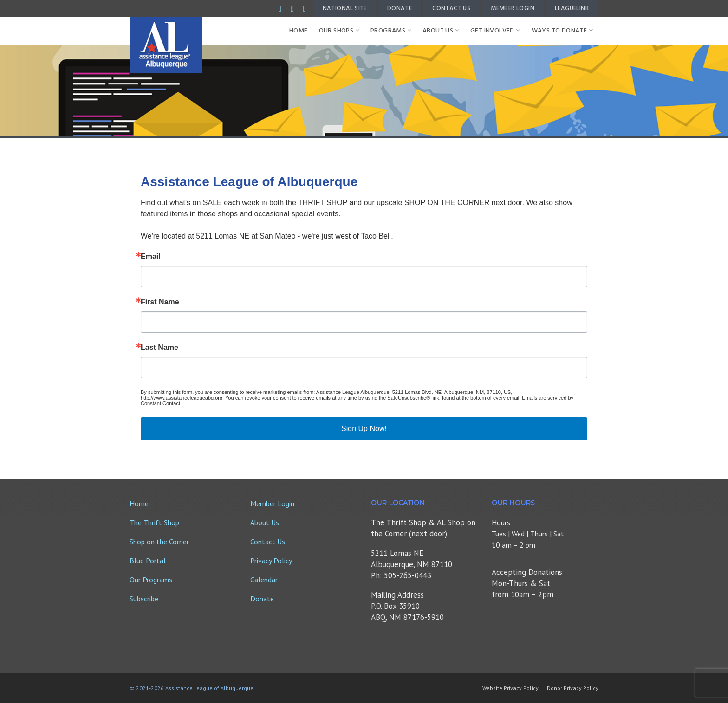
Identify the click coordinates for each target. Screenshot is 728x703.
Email (151, 257)
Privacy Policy (271, 561)
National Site (345, 9)
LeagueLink (572, 9)
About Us (441, 31)
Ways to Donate (562, 31)
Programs (391, 31)
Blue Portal (148, 561)
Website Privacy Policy (510, 688)
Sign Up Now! (364, 429)
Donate (400, 9)
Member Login (513, 9)
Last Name (159, 348)
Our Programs (151, 580)
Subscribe (144, 599)
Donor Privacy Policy (573, 688)
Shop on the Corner (159, 542)
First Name (160, 302)
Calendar (264, 580)
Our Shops (339, 31)
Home (299, 31)
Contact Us (451, 9)
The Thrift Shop (154, 522)
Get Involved (495, 31)
